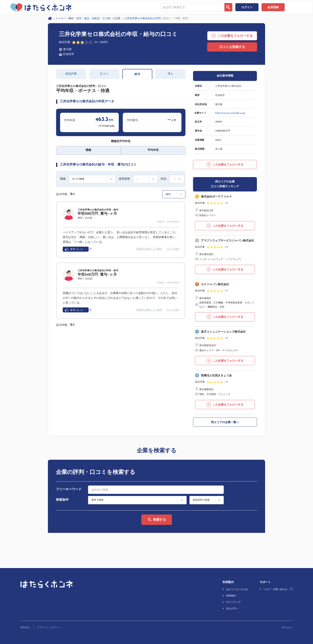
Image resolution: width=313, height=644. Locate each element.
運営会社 (25, 628)
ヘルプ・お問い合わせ (275, 589)
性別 (163, 179)
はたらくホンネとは (237, 589)
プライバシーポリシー (49, 628)
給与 (137, 74)
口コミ (104, 74)
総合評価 (71, 74)
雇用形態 (124, 179)
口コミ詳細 (173, 249)
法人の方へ (232, 609)
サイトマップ (233, 602)
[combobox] (192, 7)
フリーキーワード (69, 489)
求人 (170, 74)
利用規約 (231, 596)
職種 (63, 179)
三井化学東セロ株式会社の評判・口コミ (148, 18)
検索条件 (62, 500)
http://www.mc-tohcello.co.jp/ (230, 113)
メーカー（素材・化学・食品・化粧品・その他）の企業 (88, 18)
